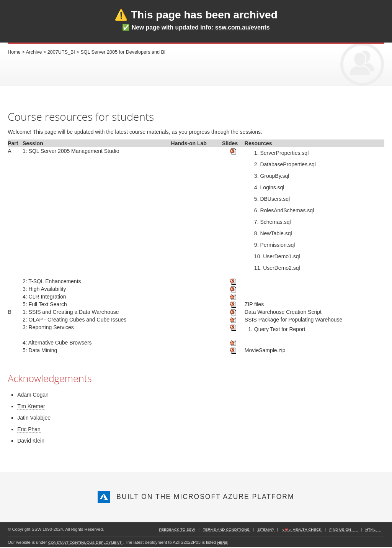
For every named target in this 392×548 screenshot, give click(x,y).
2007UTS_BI (62, 52)
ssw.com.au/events (243, 27)
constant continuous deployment (85, 542)
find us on (341, 529)
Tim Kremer (31, 406)
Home (15, 52)
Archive (34, 52)
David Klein (31, 441)
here (222, 542)
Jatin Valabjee (34, 418)
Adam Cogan (33, 395)
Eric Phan (29, 429)
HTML (370, 529)
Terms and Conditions (227, 529)
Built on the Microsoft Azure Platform (196, 497)
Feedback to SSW (178, 529)
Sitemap (266, 529)
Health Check (302, 529)
